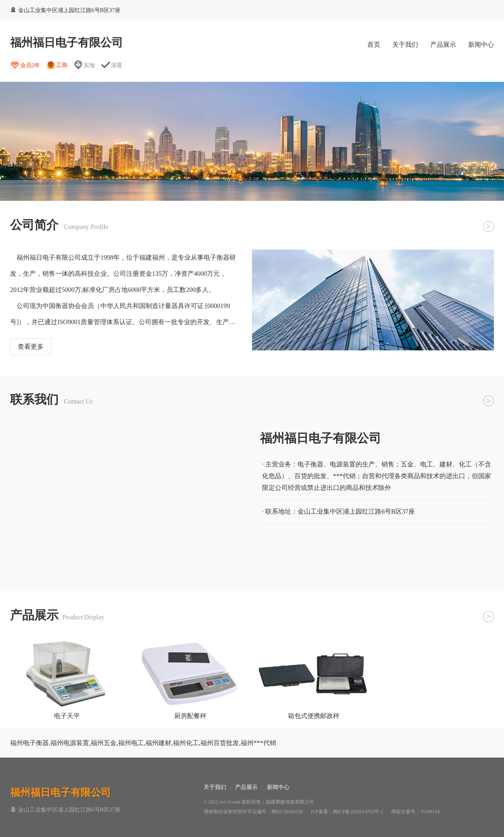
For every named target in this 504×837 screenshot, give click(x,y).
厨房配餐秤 (190, 716)
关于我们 (405, 45)
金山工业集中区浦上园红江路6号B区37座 (65, 10)
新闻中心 (481, 45)
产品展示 (443, 45)
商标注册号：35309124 (415, 812)
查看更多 (31, 347)
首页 (374, 45)
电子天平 (67, 716)
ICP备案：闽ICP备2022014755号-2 (347, 812)
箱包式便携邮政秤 (314, 716)
